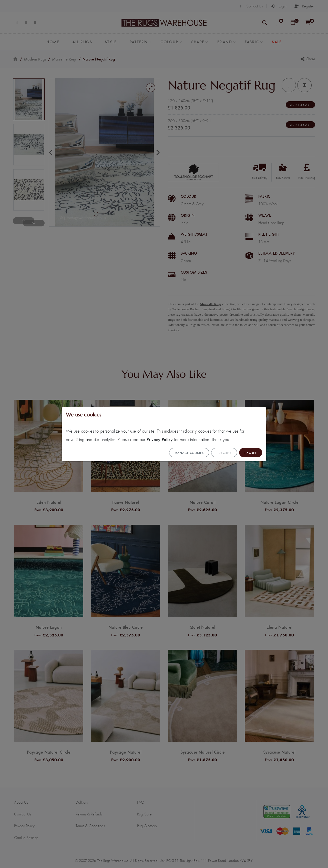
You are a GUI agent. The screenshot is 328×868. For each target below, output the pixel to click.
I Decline (224, 453)
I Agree (251, 453)
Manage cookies (189, 453)
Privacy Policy (160, 439)
